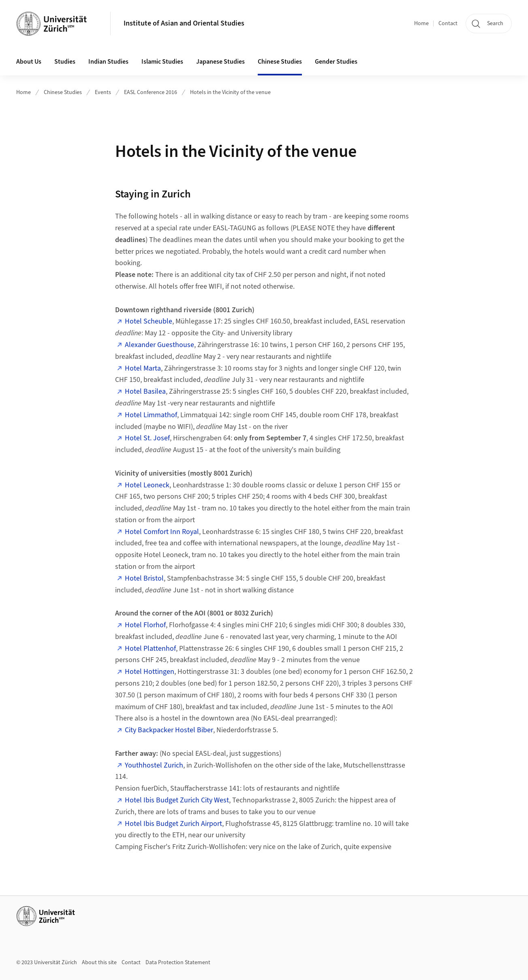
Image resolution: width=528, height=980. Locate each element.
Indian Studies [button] (108, 62)
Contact (448, 24)
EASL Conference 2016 (151, 92)
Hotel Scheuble (149, 321)
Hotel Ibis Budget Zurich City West (177, 800)
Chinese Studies (63, 92)
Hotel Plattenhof (150, 649)
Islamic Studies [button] (162, 62)
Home (421, 24)
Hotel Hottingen (150, 672)
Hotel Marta (143, 368)
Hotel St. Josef (147, 438)
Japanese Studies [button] (220, 62)
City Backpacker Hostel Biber (169, 730)
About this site (99, 963)
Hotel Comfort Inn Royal (162, 532)
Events (103, 92)
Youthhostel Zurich (154, 765)
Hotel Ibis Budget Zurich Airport (173, 824)
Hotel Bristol (144, 578)
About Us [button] (29, 62)
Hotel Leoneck (147, 485)
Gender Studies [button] (336, 62)
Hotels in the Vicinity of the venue (230, 92)
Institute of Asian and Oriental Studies (184, 23)
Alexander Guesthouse (159, 345)
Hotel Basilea (145, 391)
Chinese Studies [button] (280, 62)
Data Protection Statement (178, 963)
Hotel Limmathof (151, 415)
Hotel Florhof (145, 625)
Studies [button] (65, 62)
